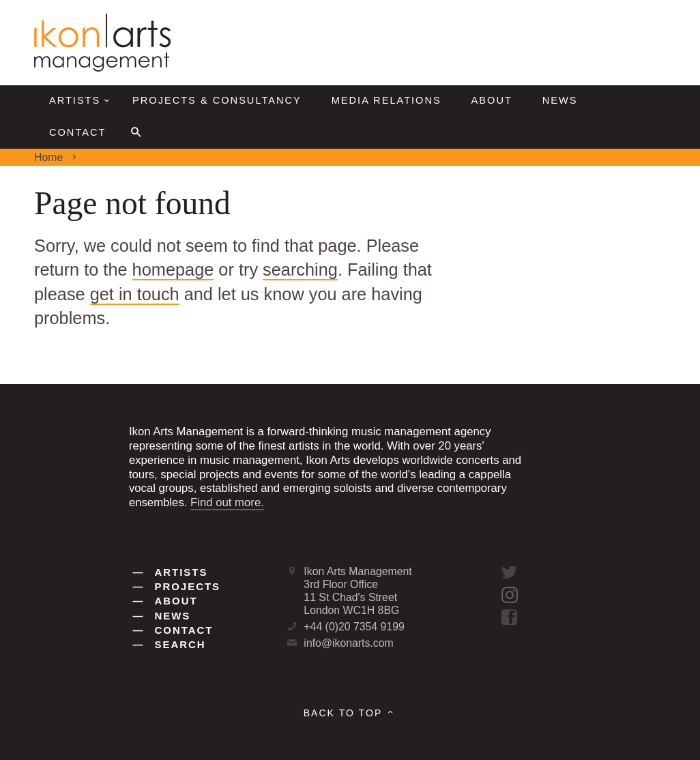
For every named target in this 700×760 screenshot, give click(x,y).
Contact (77, 132)
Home (48, 157)
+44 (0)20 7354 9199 (354, 627)
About (492, 100)
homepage (173, 269)
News (560, 100)
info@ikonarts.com (348, 643)
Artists (81, 101)
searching (300, 269)
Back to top (350, 713)
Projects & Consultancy (217, 100)
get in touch (135, 294)
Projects (177, 586)
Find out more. (227, 502)
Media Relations (387, 100)
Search (170, 644)
